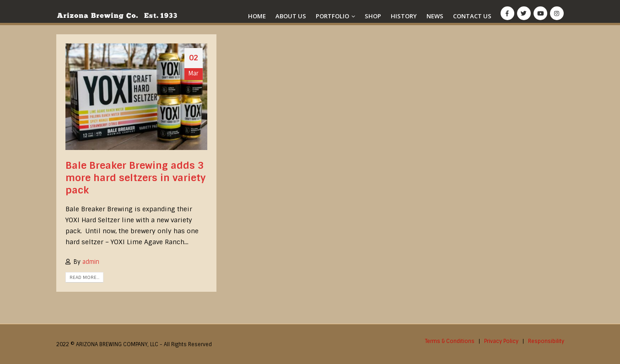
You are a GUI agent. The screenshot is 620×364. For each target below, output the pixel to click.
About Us (291, 16)
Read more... (84, 277)
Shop (373, 16)
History (404, 16)
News (435, 16)
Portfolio (332, 16)
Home (257, 16)
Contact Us (472, 16)
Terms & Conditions (450, 341)
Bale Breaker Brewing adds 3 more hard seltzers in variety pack (135, 178)
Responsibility (546, 341)
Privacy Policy (501, 341)
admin (91, 262)
